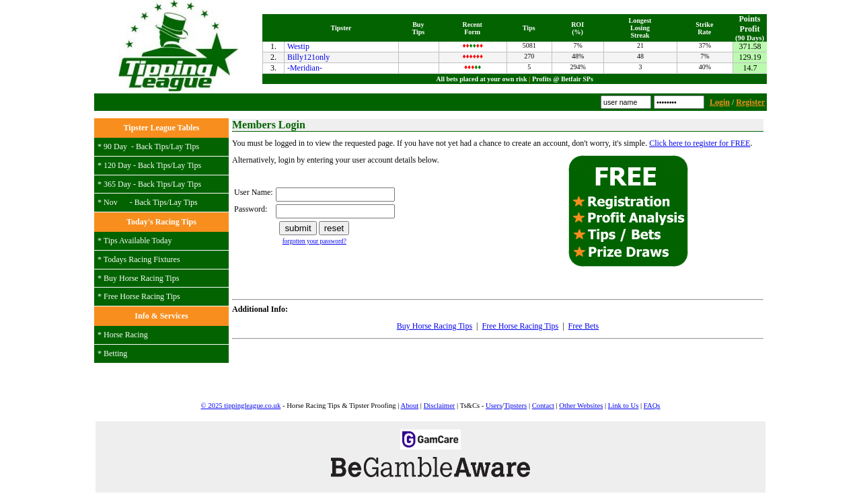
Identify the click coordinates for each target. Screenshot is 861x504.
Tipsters (515, 406)
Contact (543, 406)
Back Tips (152, 146)
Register (750, 102)
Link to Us (624, 406)
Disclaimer (440, 406)
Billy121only (308, 57)
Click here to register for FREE (700, 143)
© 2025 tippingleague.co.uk (240, 406)
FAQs (652, 406)
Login (720, 102)
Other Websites (581, 406)
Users (494, 406)
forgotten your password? (314, 241)
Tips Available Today (138, 241)
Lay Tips (185, 146)
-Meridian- (305, 68)
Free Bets (584, 326)
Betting (115, 353)
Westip (298, 46)
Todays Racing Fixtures (142, 259)
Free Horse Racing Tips (142, 296)
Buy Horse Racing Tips (141, 278)
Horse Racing (126, 335)
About (410, 406)
